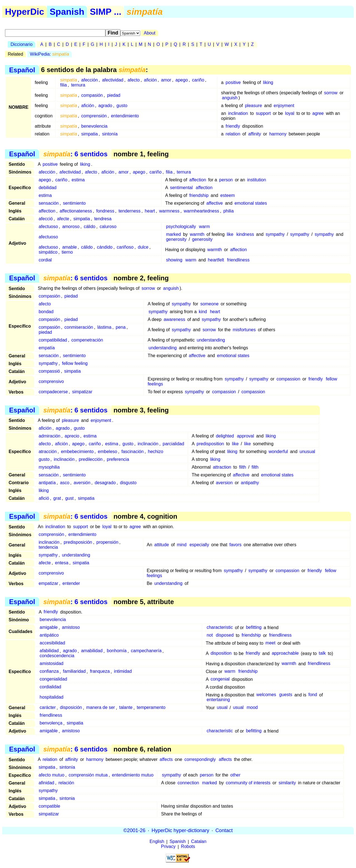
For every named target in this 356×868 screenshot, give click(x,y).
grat (57, 498)
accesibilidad (53, 643)
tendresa (103, 219)
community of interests (248, 783)
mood (252, 708)
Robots (188, 847)
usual (222, 708)
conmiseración (79, 327)
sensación (49, 203)
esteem (228, 195)
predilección (91, 459)
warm (204, 227)
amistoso (71, 628)
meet (271, 643)
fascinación (132, 452)
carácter (48, 708)
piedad (114, 95)
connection (188, 783)
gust (69, 498)
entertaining (218, 700)
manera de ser (101, 708)
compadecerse (53, 392)
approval (245, 436)
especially (199, 545)
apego (182, 80)
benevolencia (94, 126)
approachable (285, 653)
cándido (105, 247)
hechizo (156, 452)
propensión (107, 542)
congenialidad (54, 679)
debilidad (48, 188)
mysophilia (49, 467)
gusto (122, 106)
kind (203, 312)
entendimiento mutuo (133, 775)
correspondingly (200, 759)
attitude (162, 545)
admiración (50, 436)
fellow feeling (75, 363)
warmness (169, 211)
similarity (287, 783)
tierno (67, 252)
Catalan (199, 842)
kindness (245, 234)
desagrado (105, 483)
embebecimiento (77, 452)
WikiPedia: (50, 54)
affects (166, 759)
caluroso (108, 227)
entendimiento (125, 116)
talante (126, 708)
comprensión (94, 116)
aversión (82, 483)
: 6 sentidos (76, 154)
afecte (63, 219)
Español (22, 70)
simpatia (90, 134)
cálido (90, 227)
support (263, 113)
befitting (254, 628)
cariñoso (125, 247)
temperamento (151, 708)
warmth (197, 234)
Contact (224, 830)
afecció (46, 219)
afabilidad (49, 651)
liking (268, 82)
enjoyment (284, 106)
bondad (46, 312)
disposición (71, 708)
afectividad (113, 80)
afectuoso (48, 227)
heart (150, 211)
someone (209, 304)
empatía (47, 348)
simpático (48, 252)
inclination (238, 113)
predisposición (78, 542)
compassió (49, 371)
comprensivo (51, 381)
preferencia (118, 459)
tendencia (48, 547)
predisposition (210, 444)
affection (198, 180)
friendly (233, 126)
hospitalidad (52, 697)
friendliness (238, 260)
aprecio (72, 436)
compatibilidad (53, 340)
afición (150, 80)
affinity (254, 134)
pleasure (254, 106)
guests (286, 695)
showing (174, 260)
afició (44, 498)
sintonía (110, 134)
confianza (49, 672)
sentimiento (74, 203)
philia (228, 211)
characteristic (220, 628)
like (230, 234)
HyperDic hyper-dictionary (180, 830)
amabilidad (92, 651)
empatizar (48, 583)
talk (322, 653)
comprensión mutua (88, 775)
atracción (48, 452)
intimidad (123, 672)
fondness (105, 211)
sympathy (275, 234)
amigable (49, 628)
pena (121, 327)
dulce (143, 247)
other (235, 775)
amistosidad (52, 664)
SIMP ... (106, 12)
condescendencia (57, 656)
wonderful (278, 452)
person (226, 180)
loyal (290, 113)
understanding (211, 340)
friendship (199, 195)
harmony (278, 134)
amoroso (71, 227)
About (150, 33)
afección (90, 80)
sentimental (181, 188)
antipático (49, 635)
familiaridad (74, 672)
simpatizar (82, 392)
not (210, 635)
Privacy (168, 847)
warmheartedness (201, 211)
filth (243, 467)
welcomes (266, 695)
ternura (78, 85)
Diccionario (22, 44)
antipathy (250, 483)
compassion (288, 379)
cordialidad (50, 687)
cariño (198, 80)
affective (215, 203)
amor (166, 80)
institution (257, 180)
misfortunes (244, 330)
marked (173, 234)
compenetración (87, 340)
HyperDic (25, 12)
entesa (62, 563)
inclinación (148, 444)
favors (236, 545)
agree (318, 113)
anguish (230, 98)
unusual (307, 452)
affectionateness (76, 211)
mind (182, 545)
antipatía (47, 483)
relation (233, 134)
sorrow (331, 93)
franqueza (100, 672)
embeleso (107, 452)
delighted (225, 436)
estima (78, 180)
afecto (134, 80)
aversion (224, 483)
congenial (220, 679)
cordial (45, 260)
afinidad (46, 783)
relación (66, 783)
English (157, 842)
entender (71, 583)
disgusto (128, 483)
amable (70, 247)
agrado (105, 106)
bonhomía (117, 651)
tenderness (129, 211)
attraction (222, 467)
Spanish (67, 12)
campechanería (146, 651)
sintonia (67, 798)
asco (65, 483)
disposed (225, 635)
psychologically (181, 227)
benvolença (51, 723)
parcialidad (173, 444)
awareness (174, 319)
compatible (49, 806)
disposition (221, 653)
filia (63, 85)
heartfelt (216, 260)
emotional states (251, 203)
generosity (176, 239)
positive (233, 82)
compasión (92, 95)
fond (313, 695)
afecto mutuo (52, 775)
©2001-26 (134, 830)
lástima (104, 327)
